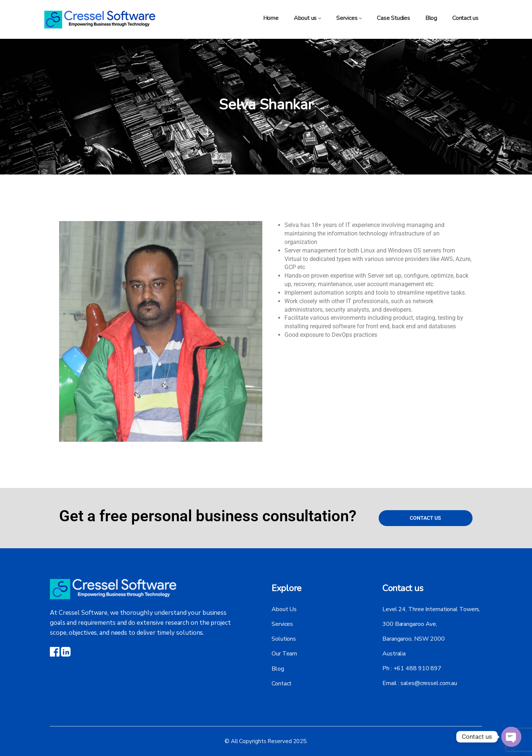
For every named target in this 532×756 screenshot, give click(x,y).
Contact (282, 683)
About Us (284, 609)
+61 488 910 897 (418, 668)
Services (282, 624)
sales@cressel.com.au (429, 683)
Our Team (284, 654)
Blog (278, 668)
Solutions (284, 639)
